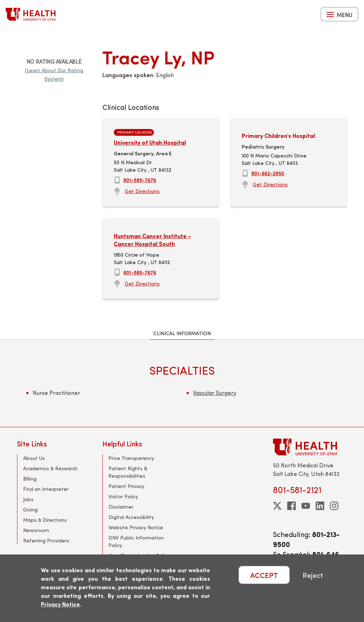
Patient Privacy (126, 486)
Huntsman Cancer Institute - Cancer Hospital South (152, 240)
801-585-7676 (140, 180)
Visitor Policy (123, 496)
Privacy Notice (60, 604)
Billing (30, 479)
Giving (30, 510)
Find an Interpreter (46, 489)
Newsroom (36, 530)
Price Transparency (131, 458)
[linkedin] (320, 506)
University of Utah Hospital (150, 142)
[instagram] (334, 506)
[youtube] (306, 506)
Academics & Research (50, 468)
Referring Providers (46, 540)
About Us (34, 458)
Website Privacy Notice (136, 527)
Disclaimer (121, 507)
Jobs (28, 499)
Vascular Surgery (215, 393)
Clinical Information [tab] (182, 333)
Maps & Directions (45, 520)
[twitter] (277, 506)
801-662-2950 (268, 173)
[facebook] (291, 506)
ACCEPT (264, 575)
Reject (313, 575)
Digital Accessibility (131, 517)
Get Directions (142, 191)
